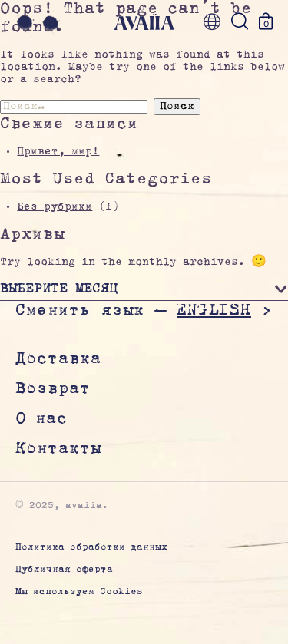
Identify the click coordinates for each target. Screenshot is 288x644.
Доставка (58, 359)
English (214, 310)
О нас (41, 419)
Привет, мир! (58, 152)
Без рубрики (55, 207)
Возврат (53, 389)
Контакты (58, 449)
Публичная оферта (64, 570)
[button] (144, 291)
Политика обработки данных (91, 548)
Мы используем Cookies (79, 592)
